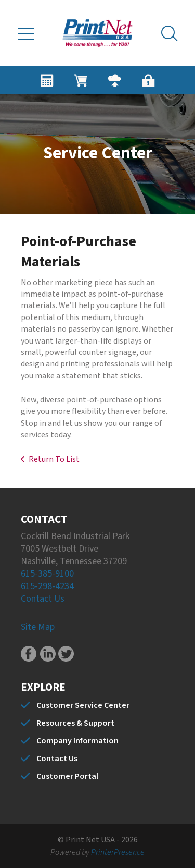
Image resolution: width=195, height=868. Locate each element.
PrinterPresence (118, 852)
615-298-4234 (47, 586)
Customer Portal (67, 776)
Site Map (38, 627)
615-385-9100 (47, 574)
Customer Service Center (83, 705)
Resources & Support (75, 723)
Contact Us (43, 599)
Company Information (77, 741)
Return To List (54, 459)
